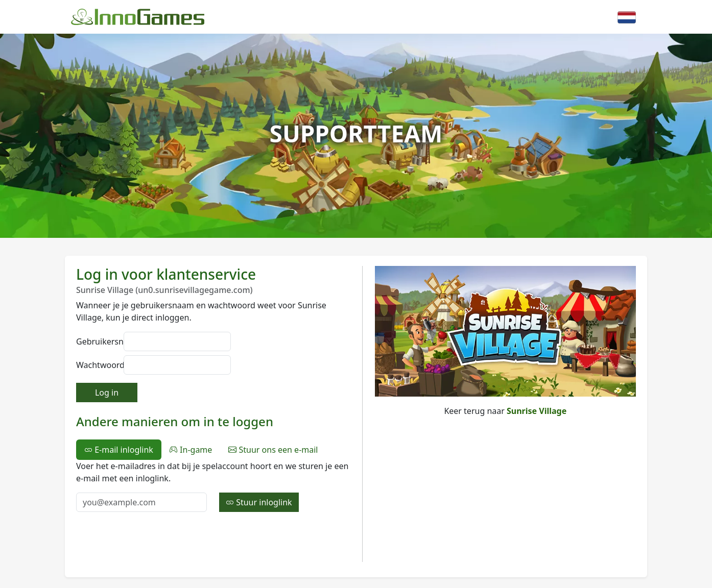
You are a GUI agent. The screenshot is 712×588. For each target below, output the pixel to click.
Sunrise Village (537, 411)
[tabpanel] (213, 486)
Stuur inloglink (259, 502)
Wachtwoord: (97, 365)
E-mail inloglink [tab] (119, 450)
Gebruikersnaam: (97, 341)
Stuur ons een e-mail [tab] (273, 450)
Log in (107, 393)
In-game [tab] (191, 450)
